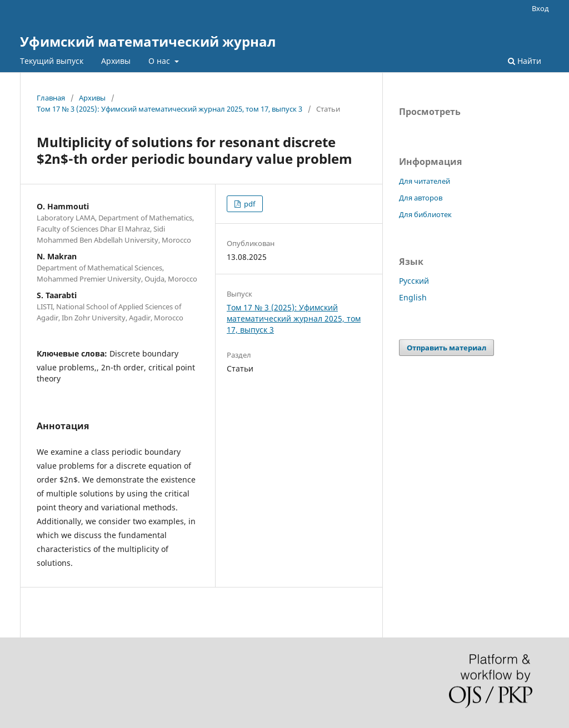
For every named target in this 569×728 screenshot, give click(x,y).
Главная (51, 98)
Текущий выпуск (52, 61)
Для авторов (421, 198)
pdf (249, 204)
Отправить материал (446, 348)
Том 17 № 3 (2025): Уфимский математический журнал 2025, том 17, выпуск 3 (169, 109)
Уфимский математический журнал (148, 41)
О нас (160, 61)
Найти (525, 61)
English (413, 297)
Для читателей (425, 181)
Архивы (116, 61)
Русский (414, 281)
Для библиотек (425, 214)
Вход (540, 8)
